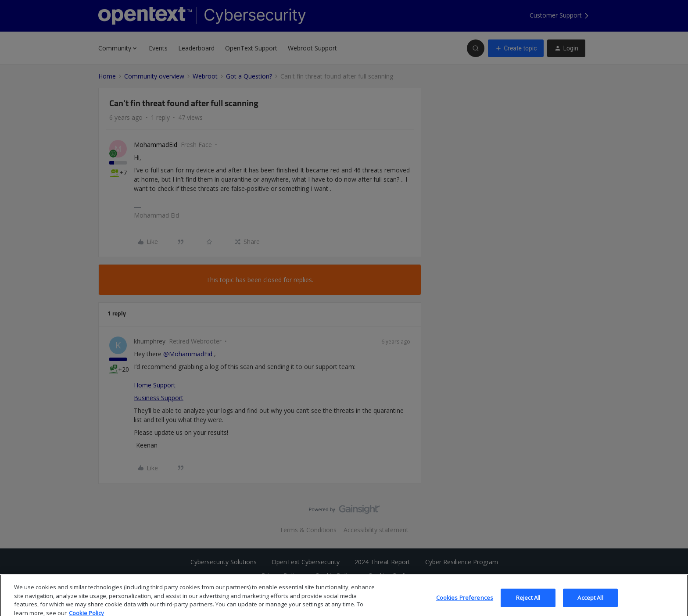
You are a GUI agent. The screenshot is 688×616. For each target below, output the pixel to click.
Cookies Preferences (465, 604)
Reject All (528, 604)
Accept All (590, 604)
